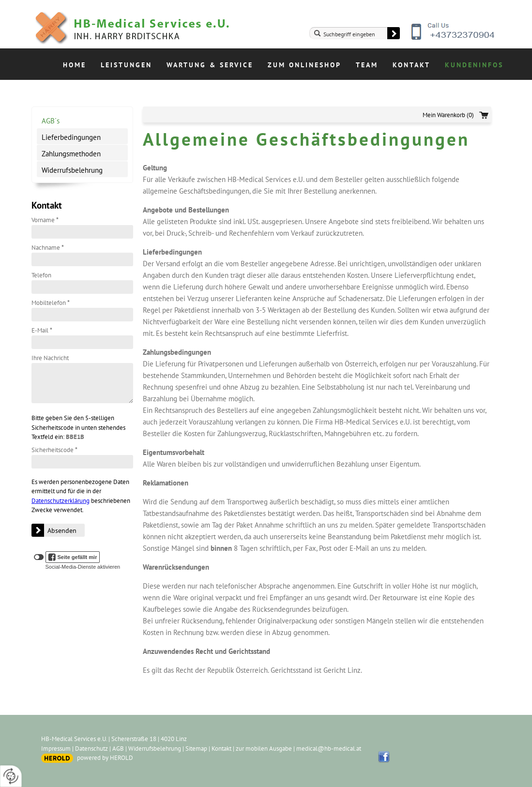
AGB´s (51, 121)
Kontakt (411, 65)
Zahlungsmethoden (71, 154)
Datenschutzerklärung (61, 501)
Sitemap (196, 749)
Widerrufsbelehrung (72, 170)
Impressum (56, 749)
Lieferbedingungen (71, 137)
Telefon (41, 275)
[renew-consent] (11, 776)
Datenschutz (91, 749)
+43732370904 (454, 39)
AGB (118, 749)
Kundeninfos (474, 65)
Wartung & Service (210, 65)
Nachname (48, 248)
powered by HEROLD (105, 758)
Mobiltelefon (51, 303)
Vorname (45, 220)
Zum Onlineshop (304, 65)
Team (367, 65)
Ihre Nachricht (50, 358)
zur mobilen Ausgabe (264, 749)
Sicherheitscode (54, 450)
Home (75, 65)
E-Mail (42, 330)
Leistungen (126, 65)
